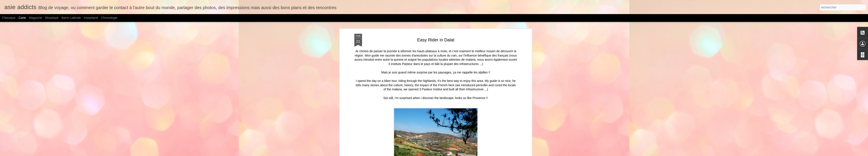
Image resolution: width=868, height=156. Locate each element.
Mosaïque (52, 18)
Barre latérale (71, 18)
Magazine (36, 18)
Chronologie (109, 18)
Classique (9, 18)
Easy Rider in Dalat (436, 40)
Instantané (91, 18)
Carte (22, 18)
